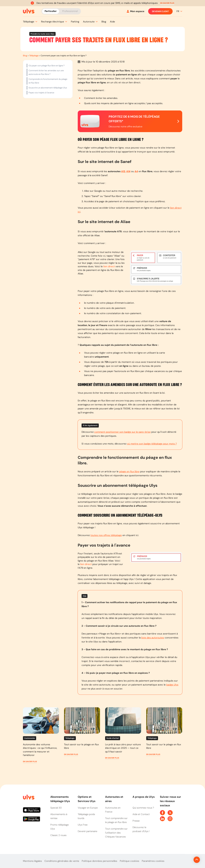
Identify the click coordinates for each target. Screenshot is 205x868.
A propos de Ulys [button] (144, 797)
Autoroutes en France (113, 810)
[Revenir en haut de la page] (186, 860)
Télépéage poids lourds (86, 816)
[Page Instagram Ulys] (170, 819)
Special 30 (56, 808)
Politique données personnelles (99, 861)
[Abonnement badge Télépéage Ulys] (29, 11)
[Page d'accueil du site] (28, 798)
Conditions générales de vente (62, 861)
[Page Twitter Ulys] (170, 813)
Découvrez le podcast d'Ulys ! (141, 829)
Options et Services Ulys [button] (87, 799)
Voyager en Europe (88, 808)
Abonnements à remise (59, 816)
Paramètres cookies (153, 861)
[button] (167, 3)
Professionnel (70, 11)
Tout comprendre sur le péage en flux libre (116, 820)
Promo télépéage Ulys (59, 827)
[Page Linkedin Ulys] (162, 819)
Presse (136, 821)
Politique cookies (129, 861)
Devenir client (160, 11)
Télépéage (34, 56)
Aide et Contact (141, 814)
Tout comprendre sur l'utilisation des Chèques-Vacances (116, 833)
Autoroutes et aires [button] (114, 799)
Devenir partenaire (87, 831)
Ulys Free (83, 825)
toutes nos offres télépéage (106, 535)
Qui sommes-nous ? (143, 808)
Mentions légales (32, 861)
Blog (25, 56)
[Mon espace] (135, 11)
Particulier (51, 11)
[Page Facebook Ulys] (162, 813)
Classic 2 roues (58, 835)
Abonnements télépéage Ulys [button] (60, 799)
